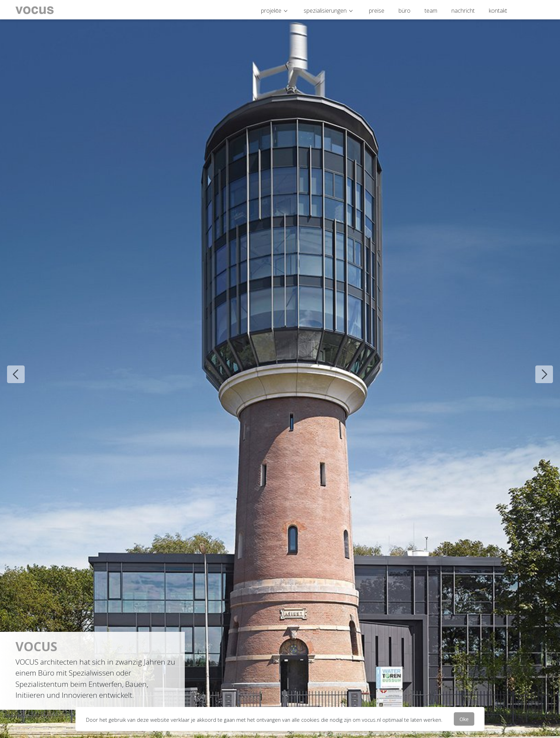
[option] (280, 369)
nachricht (463, 11)
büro (404, 11)
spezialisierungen (325, 11)
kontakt (498, 11)
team (431, 11)
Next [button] (539, 369)
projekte (271, 11)
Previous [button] (11, 369)
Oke (464, 719)
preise (377, 11)
